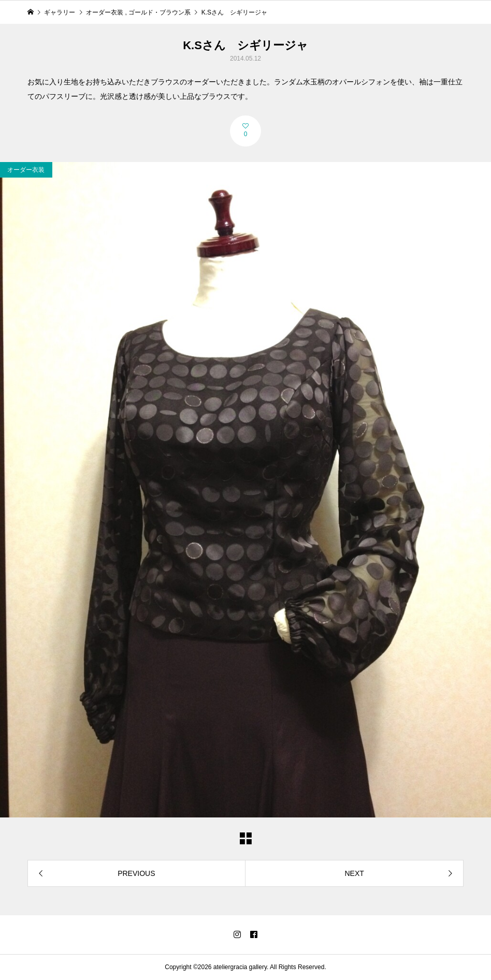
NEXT (354, 873)
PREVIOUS (136, 873)
